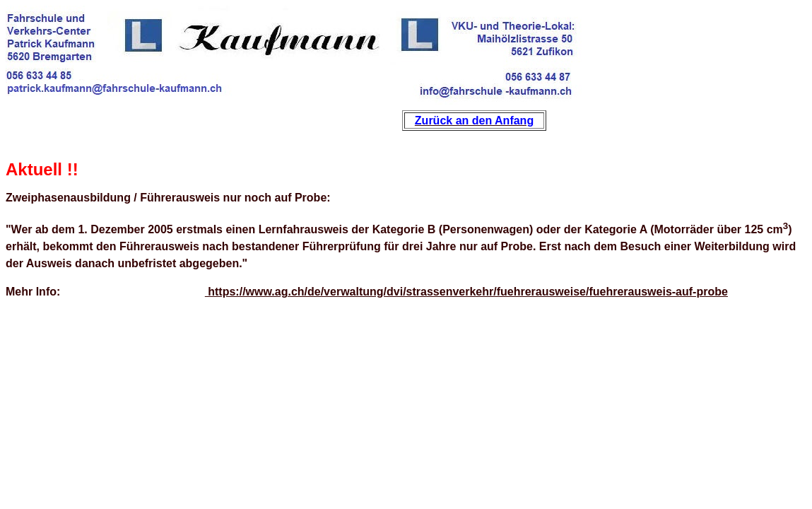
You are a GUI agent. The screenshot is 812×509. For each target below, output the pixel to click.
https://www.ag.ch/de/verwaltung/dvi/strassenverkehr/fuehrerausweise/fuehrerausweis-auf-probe (466, 292)
